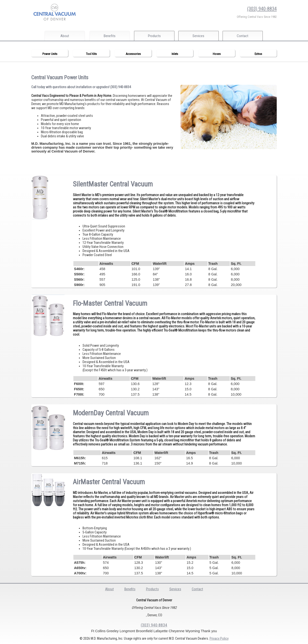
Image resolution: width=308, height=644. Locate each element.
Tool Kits (91, 54)
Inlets (175, 54)
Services (200, 36)
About (65, 36)
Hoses (217, 54)
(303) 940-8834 (262, 9)
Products (155, 36)
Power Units (50, 54)
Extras (258, 54)
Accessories (133, 54)
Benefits (110, 36)
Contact (245, 36)
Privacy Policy (219, 639)
